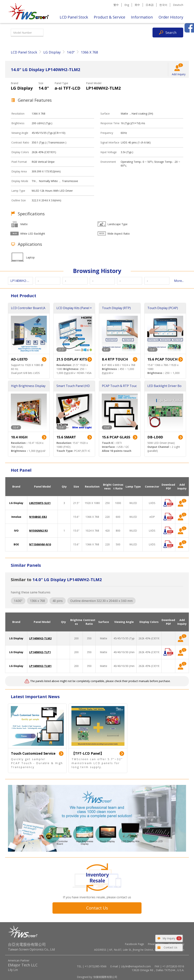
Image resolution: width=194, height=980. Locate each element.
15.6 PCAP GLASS (116, 437)
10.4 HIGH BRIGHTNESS (22, 437)
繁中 (116, 5)
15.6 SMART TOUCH (66, 437)
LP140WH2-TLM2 (40, 638)
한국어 (163, 5)
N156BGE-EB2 (38, 517)
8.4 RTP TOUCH (115, 359)
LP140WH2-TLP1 (40, 652)
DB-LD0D (155, 437)
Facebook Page (134, 944)
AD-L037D (19, 359)
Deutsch (178, 5)
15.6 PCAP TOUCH (162, 359)
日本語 (150, 5)
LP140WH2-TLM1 (40, 666)
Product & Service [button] (110, 17)
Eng (127, 5)
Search (171, 33)
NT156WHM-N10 (40, 544)
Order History (171, 17)
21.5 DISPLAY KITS (72, 359)
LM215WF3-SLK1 (40, 503)
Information (142, 17)
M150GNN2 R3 (38, 531)
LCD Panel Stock (74, 17)
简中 (137, 5)
